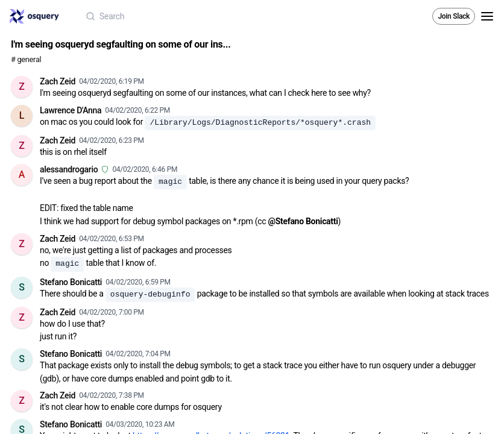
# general (26, 59)
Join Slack (454, 16)
